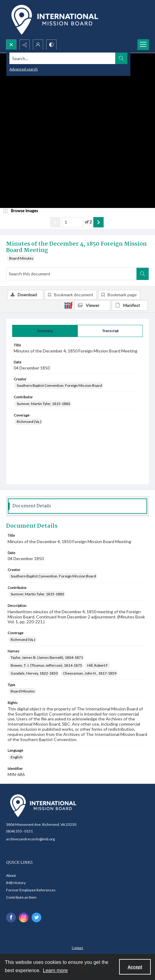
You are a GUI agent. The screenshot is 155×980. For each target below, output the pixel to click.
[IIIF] (68, 305)
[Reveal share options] (25, 45)
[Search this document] (71, 274)
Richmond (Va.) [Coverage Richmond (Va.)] (29, 422)
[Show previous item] (55, 222)
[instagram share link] (24, 917)
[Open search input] (11, 45)
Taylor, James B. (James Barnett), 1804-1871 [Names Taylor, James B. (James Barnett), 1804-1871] (47, 657)
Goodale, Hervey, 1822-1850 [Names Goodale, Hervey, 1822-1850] (34, 673)
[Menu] (143, 45)
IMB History (16, 883)
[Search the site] (62, 58)
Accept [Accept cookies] (135, 967)
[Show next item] (98, 222)
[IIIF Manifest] (130, 305)
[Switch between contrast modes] (51, 45)
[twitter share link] (36, 917)
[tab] (45, 331)
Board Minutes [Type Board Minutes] (23, 691)
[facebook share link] (11, 917)
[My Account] (38, 45)
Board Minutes (21, 258)
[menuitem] (77, 947)
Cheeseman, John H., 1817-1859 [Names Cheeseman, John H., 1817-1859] (90, 673)
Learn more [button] (55, 970)
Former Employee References (31, 890)
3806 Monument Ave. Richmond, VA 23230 (41, 824)
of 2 (88, 222)
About (11, 875)
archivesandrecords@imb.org (30, 839)
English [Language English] (17, 757)
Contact (77, 948)
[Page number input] (73, 222)
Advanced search (24, 69)
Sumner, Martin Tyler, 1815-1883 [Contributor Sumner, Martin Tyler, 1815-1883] (43, 404)
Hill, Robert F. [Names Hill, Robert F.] (98, 665)
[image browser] (23, 211)
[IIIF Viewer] (92, 305)
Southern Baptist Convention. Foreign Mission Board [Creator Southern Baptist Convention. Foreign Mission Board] (59, 385)
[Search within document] (143, 274)
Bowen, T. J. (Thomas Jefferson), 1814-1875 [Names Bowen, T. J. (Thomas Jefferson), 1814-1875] (46, 665)
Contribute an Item (21, 897)
